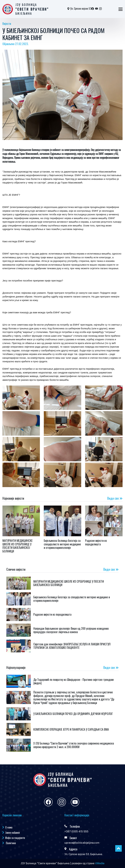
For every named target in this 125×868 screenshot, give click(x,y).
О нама (9, 827)
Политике (10, 843)
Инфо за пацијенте (15, 838)
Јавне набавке (12, 833)
